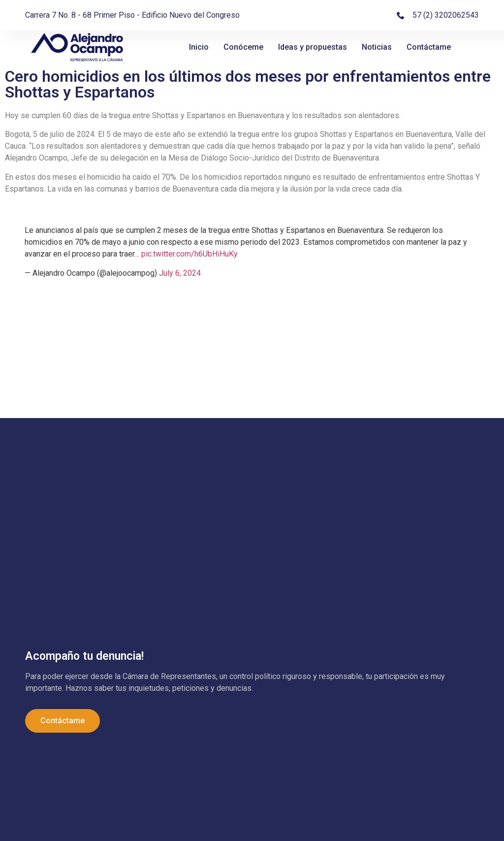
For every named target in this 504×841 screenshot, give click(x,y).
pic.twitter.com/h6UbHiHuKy (189, 254)
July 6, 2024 (180, 273)
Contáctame (429, 47)
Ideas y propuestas (313, 47)
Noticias (377, 47)
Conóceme (243, 47)
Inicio (199, 47)
